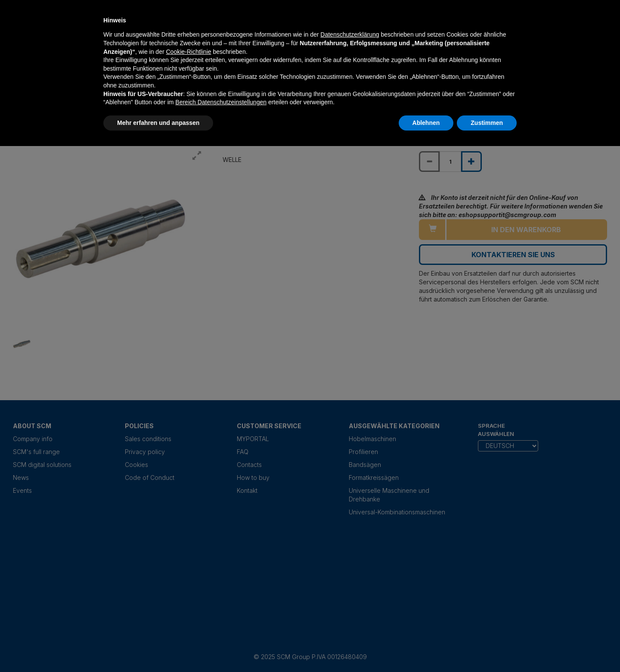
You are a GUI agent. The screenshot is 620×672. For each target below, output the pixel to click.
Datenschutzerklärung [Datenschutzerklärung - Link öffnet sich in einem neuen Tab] (350, 34)
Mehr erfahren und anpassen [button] (158, 123)
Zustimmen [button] (487, 123)
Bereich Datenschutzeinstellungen (221, 102)
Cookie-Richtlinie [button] (188, 52)
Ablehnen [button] (426, 123)
